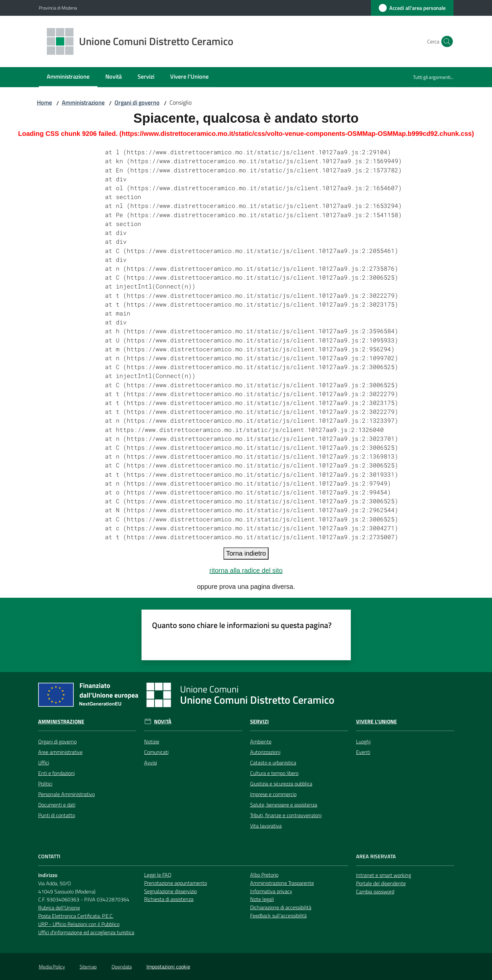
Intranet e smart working (384, 875)
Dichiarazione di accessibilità (281, 907)
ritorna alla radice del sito (246, 570)
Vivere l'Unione (376, 722)
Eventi (363, 752)
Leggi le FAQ (158, 875)
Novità (163, 722)
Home (44, 102)
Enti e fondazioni (56, 773)
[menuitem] (68, 77)
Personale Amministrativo (66, 794)
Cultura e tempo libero (274, 773)
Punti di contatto (57, 815)
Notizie (152, 741)
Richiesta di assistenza (169, 899)
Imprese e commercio (273, 794)
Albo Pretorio (264, 875)
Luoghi (363, 741)
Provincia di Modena (58, 8)
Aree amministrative (60, 752)
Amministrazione (83, 102)
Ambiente (261, 741)
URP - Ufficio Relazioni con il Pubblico (79, 924)
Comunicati (156, 752)
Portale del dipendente (381, 883)
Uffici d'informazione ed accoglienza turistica (86, 932)
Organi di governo (137, 102)
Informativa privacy (271, 891)
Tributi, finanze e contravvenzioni (286, 815)
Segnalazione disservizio (170, 891)
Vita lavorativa (266, 826)
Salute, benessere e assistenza (284, 805)
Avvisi (151, 763)
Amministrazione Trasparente (282, 883)
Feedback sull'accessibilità (278, 916)
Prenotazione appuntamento (176, 883)
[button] (446, 41)
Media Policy (52, 967)
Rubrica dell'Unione (59, 908)
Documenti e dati (57, 805)
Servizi (259, 722)
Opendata (122, 967)
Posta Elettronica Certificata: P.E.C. (76, 916)
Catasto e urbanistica (273, 763)
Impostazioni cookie (168, 967)
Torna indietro (246, 553)
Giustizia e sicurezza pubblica (281, 784)
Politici (45, 784)
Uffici (44, 763)
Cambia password (375, 892)
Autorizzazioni (265, 752)
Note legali (262, 899)
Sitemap (88, 967)
